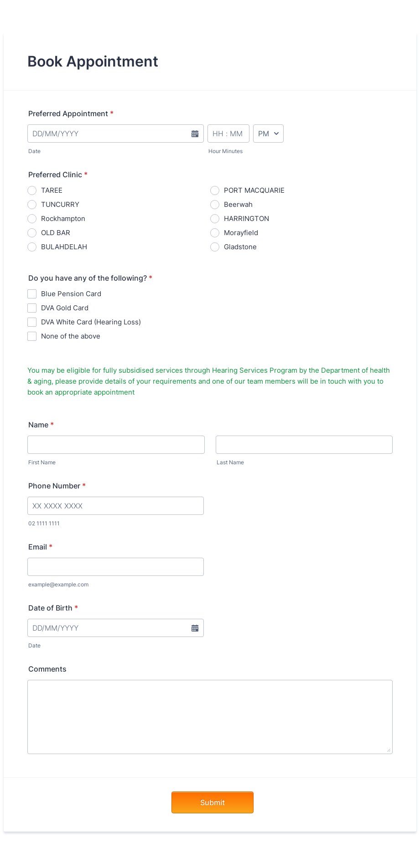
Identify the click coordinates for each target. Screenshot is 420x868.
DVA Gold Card (65, 308)
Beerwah (238, 204)
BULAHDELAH (64, 247)
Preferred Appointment (71, 113)
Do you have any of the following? (90, 278)
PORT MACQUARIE (254, 190)
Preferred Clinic (58, 175)
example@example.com (58, 584)
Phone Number (57, 486)
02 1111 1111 (44, 523)
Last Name (230, 462)
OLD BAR (56, 233)
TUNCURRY (60, 204)
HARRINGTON (246, 218)
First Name (42, 462)
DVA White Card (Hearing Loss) (91, 322)
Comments (47, 669)
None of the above (71, 336)
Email (40, 547)
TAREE (52, 190)
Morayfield (241, 233)
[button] (195, 139)
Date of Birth (53, 608)
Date (34, 151)
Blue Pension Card (71, 294)
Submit (213, 802)
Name (41, 425)
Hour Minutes (226, 151)
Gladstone (240, 247)
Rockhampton (63, 218)
